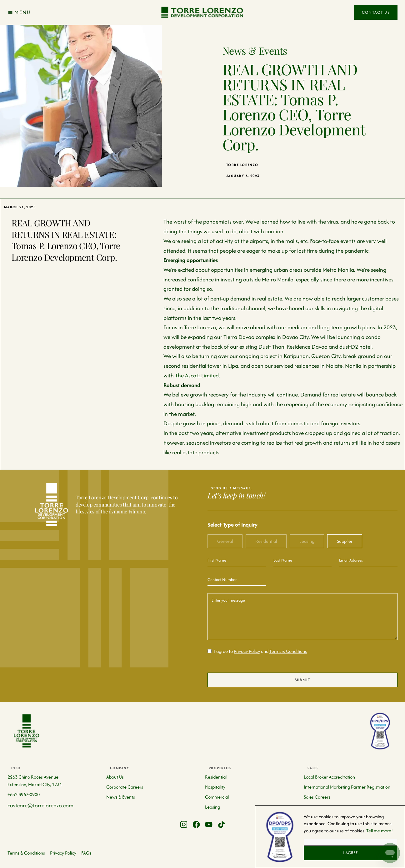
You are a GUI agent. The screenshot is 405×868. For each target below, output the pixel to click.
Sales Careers (317, 797)
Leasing (212, 807)
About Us (115, 777)
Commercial (217, 797)
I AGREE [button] (350, 853)
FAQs (86, 853)
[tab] (225, 541)
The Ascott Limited (197, 375)
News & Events (121, 797)
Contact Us (376, 12)
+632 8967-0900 (24, 794)
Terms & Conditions (288, 651)
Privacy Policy (247, 651)
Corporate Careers (125, 787)
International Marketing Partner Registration (347, 787)
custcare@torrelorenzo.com (40, 805)
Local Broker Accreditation (329, 777)
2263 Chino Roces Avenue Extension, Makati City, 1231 (35, 781)
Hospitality (215, 787)
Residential (216, 777)
